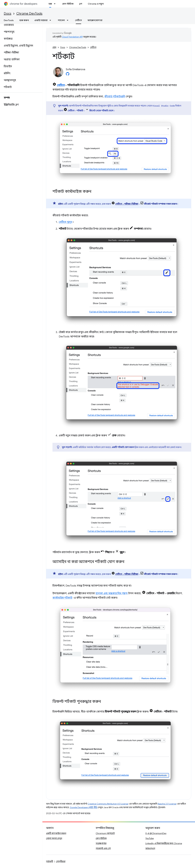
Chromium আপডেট (105, 833)
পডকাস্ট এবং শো (103, 848)
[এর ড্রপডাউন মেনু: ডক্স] (56, 4)
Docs (8, 14)
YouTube (150, 838)
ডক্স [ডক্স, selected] (50, 4)
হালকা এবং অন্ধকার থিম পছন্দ (112, 593)
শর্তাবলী (49, 861)
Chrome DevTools (29, 14)
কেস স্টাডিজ (68, 4)
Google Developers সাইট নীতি (84, 807)
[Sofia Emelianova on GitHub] (68, 75)
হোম (54, 47)
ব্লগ (81, 4)
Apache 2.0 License (167, 804)
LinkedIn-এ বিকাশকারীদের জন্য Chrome (164, 843)
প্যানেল (61, 20)
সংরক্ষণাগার (101, 843)
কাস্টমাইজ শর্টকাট (62, 598)
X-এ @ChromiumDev (156, 833)
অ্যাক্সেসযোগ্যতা (95, 20)
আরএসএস (150, 848)
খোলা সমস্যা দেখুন (54, 838)
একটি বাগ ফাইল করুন (56, 833)
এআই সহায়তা (41, 20)
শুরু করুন (24, 20)
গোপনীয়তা (61, 861)
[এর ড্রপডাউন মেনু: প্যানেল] (69, 20)
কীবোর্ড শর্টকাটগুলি (115, 97)
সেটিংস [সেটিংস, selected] (78, 20)
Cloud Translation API (72, 37)
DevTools (9, 20)
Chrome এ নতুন (96, 4)
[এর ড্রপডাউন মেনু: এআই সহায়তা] (51, 20)
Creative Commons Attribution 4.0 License (108, 804)
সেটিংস (93, 47)
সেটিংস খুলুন (65, 222)
